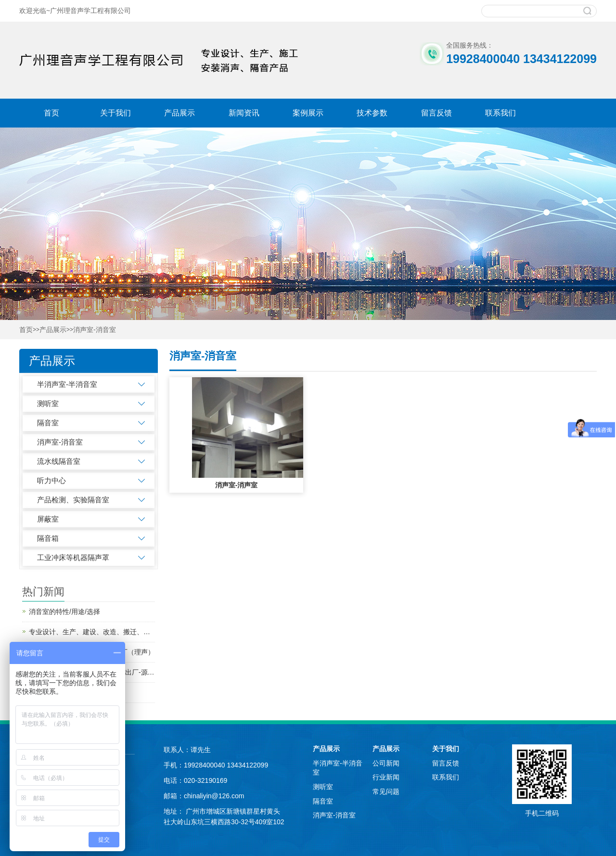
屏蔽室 (48, 519)
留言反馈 (436, 113)
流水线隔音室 (59, 461)
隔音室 (48, 423)
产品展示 (180, 113)
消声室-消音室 (95, 330)
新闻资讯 (244, 113)
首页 (51, 113)
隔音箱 (48, 538)
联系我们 (500, 113)
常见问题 (386, 792)
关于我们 (115, 113)
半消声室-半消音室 (67, 384)
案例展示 (308, 113)
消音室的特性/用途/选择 (64, 612)
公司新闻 (386, 763)
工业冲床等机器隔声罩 (73, 557)
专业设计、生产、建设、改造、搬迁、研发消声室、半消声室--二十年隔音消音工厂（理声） (92, 632)
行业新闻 (386, 777)
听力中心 (51, 480)
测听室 (48, 403)
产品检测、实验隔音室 (73, 500)
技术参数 (372, 113)
